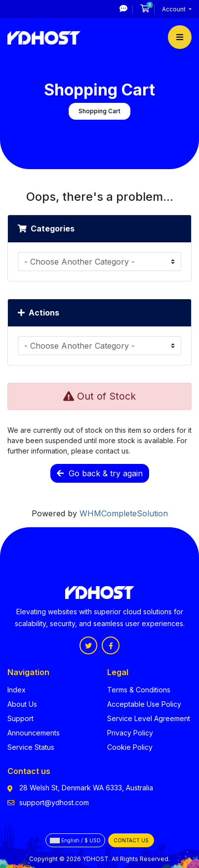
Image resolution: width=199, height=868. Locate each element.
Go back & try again (100, 473)
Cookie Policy (130, 747)
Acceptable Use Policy (144, 704)
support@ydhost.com (54, 802)
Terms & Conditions (139, 690)
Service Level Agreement (149, 718)
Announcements (34, 733)
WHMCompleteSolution (124, 513)
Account (175, 9)
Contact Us (131, 840)
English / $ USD (75, 841)
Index (17, 690)
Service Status (31, 747)
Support (20, 718)
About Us (22, 704)
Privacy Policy (130, 733)
